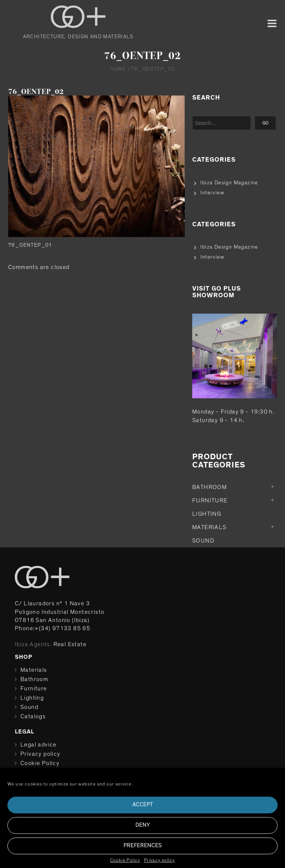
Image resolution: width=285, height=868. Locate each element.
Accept (143, 805)
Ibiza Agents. (33, 644)
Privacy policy (160, 860)
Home (118, 69)
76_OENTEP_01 (30, 245)
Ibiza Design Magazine (229, 183)
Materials (209, 527)
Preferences (143, 846)
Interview (212, 193)
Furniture (210, 501)
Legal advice (39, 745)
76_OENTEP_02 (36, 92)
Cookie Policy (125, 860)
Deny (143, 825)
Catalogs (33, 716)
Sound (203, 541)
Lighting (207, 514)
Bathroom (209, 487)
